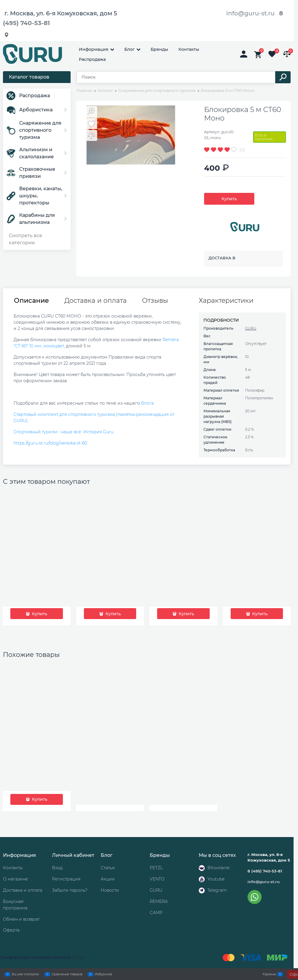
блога (147, 403)
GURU (251, 328)
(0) (242, 150)
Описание (31, 301)
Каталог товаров (29, 77)
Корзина (269, 974)
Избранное (104, 974)
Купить (229, 199)
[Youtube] (202, 879)
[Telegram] (202, 891)
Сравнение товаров (67, 974)
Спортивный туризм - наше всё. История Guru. (64, 432)
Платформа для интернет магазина (35, 957)
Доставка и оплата (96, 301)
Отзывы (155, 301)
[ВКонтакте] (202, 868)
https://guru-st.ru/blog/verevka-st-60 (50, 443)
